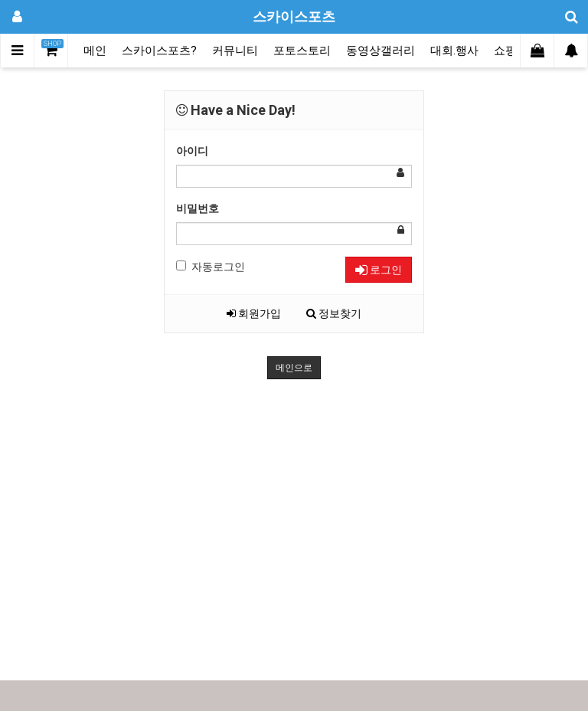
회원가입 (254, 313)
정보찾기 (334, 313)
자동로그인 (211, 267)
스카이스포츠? (159, 51)
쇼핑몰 (511, 51)
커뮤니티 (235, 51)
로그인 (379, 270)
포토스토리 (302, 51)
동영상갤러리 (381, 51)
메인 (95, 51)
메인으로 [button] (294, 368)
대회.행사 (454, 51)
